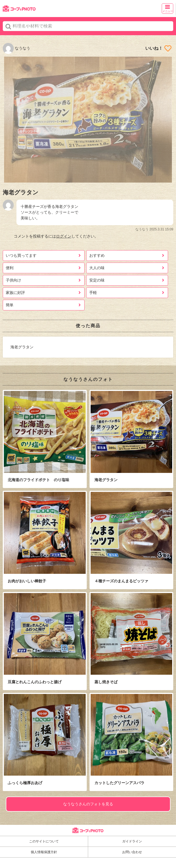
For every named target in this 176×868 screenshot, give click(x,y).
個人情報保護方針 (44, 852)
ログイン (64, 236)
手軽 (93, 293)
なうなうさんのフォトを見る (88, 804)
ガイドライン (132, 841)
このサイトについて (44, 841)
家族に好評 (15, 293)
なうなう (16, 48)
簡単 (10, 305)
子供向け (13, 280)
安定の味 (97, 280)
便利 (10, 268)
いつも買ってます (21, 255)
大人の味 (97, 268)
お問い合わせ (132, 852)
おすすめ (97, 255)
